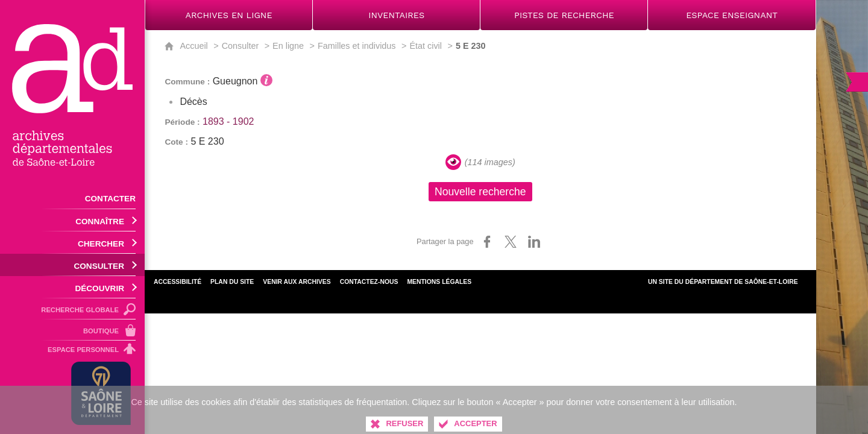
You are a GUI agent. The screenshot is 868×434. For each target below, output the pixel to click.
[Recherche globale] (72, 309)
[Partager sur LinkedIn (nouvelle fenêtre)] (534, 242)
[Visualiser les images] (453, 162)
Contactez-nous (369, 282)
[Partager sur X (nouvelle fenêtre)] (511, 242)
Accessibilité (178, 282)
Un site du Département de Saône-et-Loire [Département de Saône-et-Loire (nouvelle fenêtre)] (723, 282)
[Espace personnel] (72, 351)
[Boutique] (72, 330)
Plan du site (232, 282)
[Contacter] (72, 198)
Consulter (241, 46)
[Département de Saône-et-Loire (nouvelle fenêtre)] (101, 393)
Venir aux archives (297, 282)
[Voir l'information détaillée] (266, 80)
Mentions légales (439, 282)
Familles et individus (357, 46)
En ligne (288, 46)
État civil (426, 46)
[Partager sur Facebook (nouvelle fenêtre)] (487, 242)
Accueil (193, 46)
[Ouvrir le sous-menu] (72, 220)
